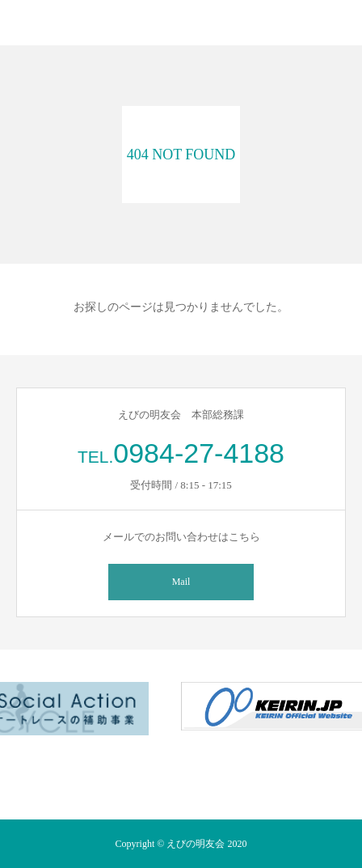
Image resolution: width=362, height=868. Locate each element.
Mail (181, 582)
